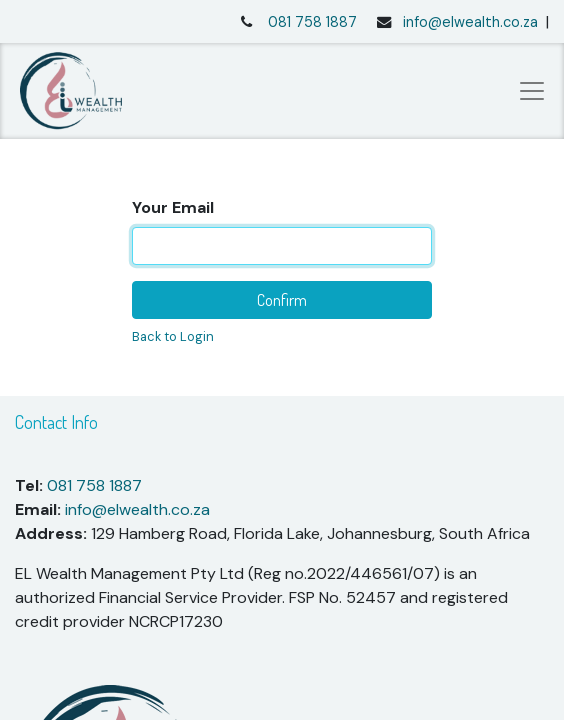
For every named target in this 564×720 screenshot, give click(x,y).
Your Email (173, 207)
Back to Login (173, 336)
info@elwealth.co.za (470, 22)
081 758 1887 (312, 22)
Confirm (282, 300)
